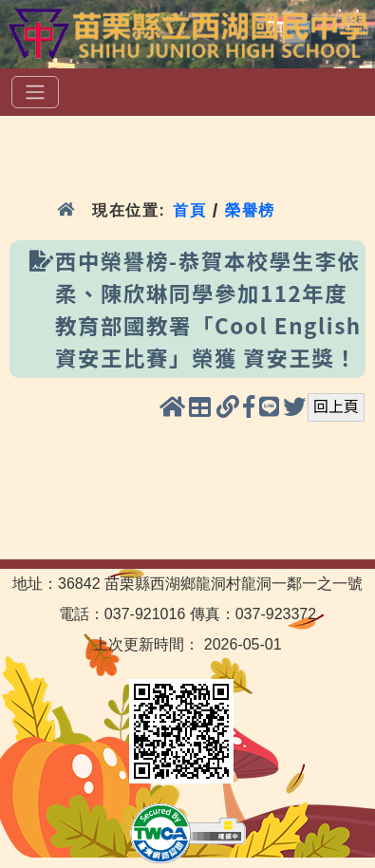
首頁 (189, 210)
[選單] (35, 92)
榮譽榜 (250, 210)
